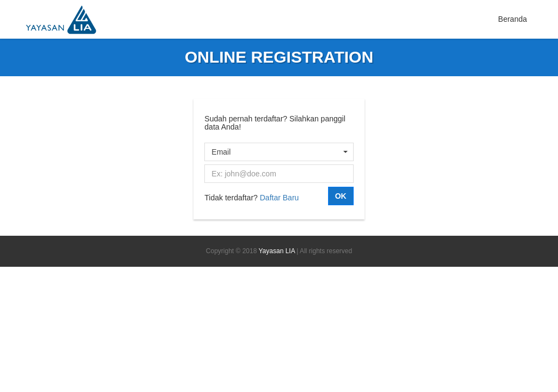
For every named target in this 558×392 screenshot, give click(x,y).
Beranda (512, 19)
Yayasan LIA (277, 251)
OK (341, 196)
